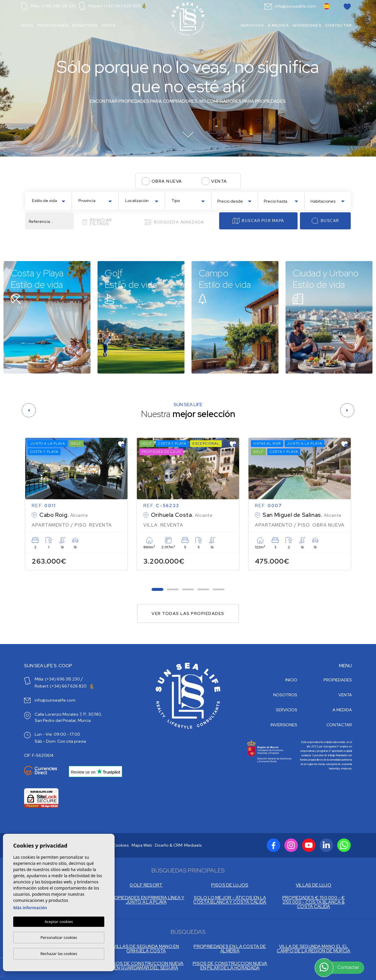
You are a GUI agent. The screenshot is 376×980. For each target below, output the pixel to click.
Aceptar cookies (59, 922)
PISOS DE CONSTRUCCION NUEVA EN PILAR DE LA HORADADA (230, 966)
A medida (278, 25)
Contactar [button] (339, 25)
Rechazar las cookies (59, 954)
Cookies (121, 845)
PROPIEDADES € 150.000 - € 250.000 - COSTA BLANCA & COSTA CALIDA (314, 902)
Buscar (325, 221)
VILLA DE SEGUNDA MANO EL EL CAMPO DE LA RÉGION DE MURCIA (313, 949)
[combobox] (48, 200)
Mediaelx (193, 845)
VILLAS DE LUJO (314, 885)
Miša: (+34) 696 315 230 (48, 6)
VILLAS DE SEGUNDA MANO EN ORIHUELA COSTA (146, 949)
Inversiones (307, 25)
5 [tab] (219, 590)
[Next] (347, 410)
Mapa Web (142, 845)
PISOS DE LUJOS (230, 885)
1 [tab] (158, 590)
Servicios (252, 25)
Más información (30, 908)
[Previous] (29, 410)
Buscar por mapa (258, 221)
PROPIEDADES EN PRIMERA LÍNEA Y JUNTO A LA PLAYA (146, 900)
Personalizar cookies (59, 937)
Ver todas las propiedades (188, 613)
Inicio (27, 25)
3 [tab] (188, 590)
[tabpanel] (76, 504)
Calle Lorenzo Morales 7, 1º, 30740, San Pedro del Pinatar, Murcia (68, 717)
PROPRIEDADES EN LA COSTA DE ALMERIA (230, 949)
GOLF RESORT (146, 885)
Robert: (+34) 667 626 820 (112, 6)
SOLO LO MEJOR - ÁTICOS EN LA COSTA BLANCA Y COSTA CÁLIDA (230, 900)
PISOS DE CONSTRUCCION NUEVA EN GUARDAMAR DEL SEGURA (146, 966)
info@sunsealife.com (290, 6)
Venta (109, 25)
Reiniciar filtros (97, 222)
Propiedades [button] (53, 25)
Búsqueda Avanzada (174, 222)
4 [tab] (203, 590)
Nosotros (85, 25)
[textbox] (50, 201)
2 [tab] (173, 590)
